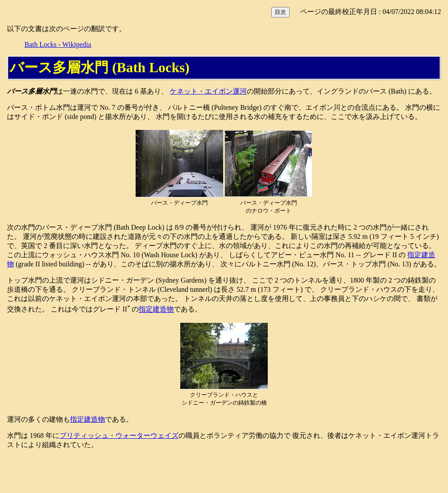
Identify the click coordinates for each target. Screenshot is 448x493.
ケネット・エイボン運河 (208, 91)
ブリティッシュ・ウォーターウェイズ (119, 435)
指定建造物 (156, 309)
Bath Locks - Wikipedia (58, 44)
